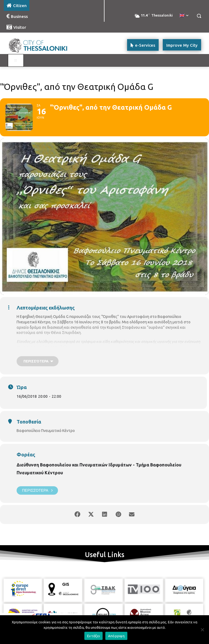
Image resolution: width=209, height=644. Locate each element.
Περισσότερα (37, 490)
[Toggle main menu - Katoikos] (16, 61)
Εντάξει (93, 636)
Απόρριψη (116, 636)
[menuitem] (184, 16)
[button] (199, 16)
